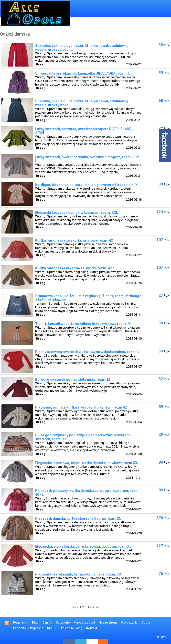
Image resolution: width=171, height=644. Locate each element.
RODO (51, 628)
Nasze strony (108, 622)
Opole (146, 622)
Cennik (47, 622)
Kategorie (63, 622)
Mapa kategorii (84, 622)
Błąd (35, 622)
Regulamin (21, 622)
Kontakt (92, 628)
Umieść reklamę (71, 628)
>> (97, 607)
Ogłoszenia (129, 622)
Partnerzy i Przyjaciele (28, 628)
